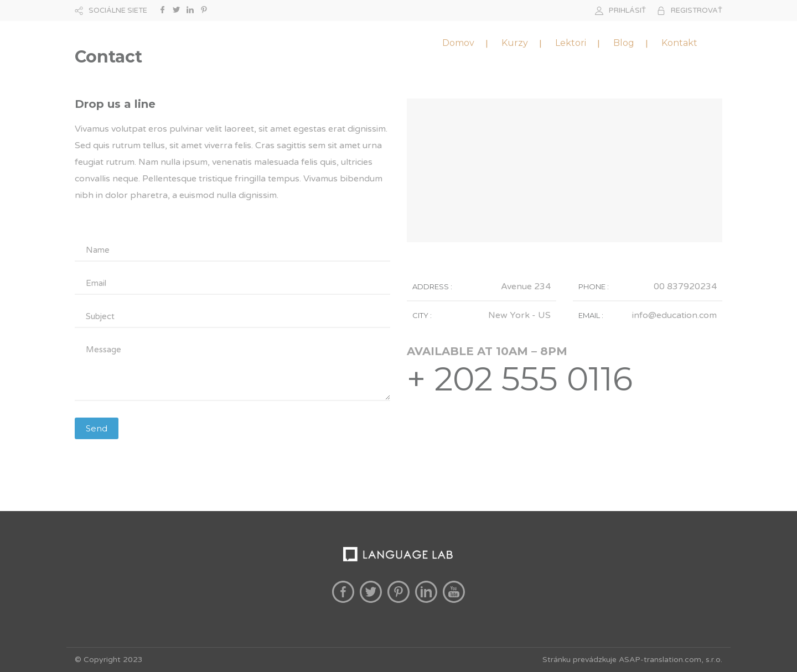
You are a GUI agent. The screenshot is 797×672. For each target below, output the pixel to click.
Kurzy (515, 43)
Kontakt (679, 43)
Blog (624, 43)
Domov (458, 43)
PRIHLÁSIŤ (627, 11)
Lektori (571, 43)
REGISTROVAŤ (697, 11)
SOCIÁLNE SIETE (118, 11)
